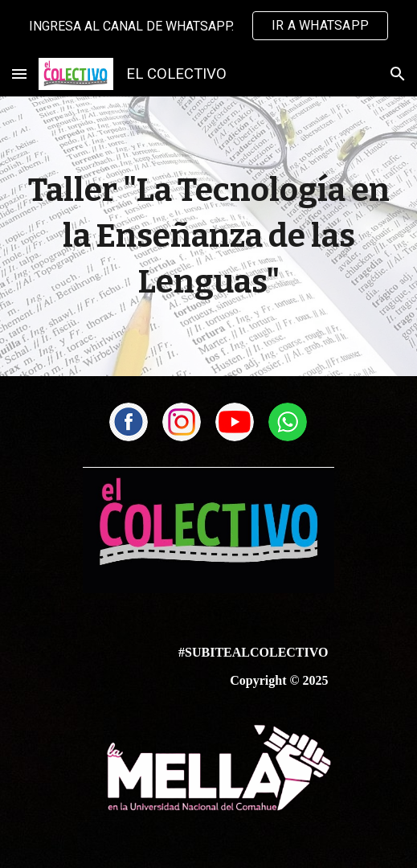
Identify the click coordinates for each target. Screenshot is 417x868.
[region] (208, 26)
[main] (209, 236)
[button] (19, 74)
